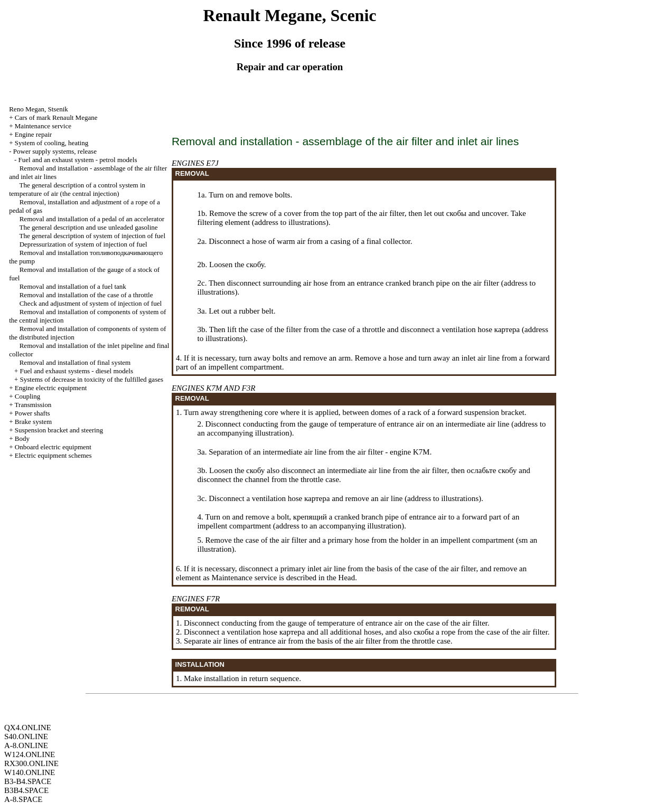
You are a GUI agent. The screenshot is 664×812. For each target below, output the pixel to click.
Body (22, 438)
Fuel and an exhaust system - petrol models (78, 160)
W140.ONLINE (30, 772)
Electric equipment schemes (53, 455)
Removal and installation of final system (75, 362)
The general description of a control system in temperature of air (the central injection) (77, 189)
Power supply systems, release (55, 151)
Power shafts (32, 413)
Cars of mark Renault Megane (56, 117)
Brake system (33, 422)
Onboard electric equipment (53, 447)
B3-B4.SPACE (28, 781)
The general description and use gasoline (88, 227)
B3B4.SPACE (26, 790)
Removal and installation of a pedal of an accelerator (92, 219)
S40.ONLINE (26, 737)
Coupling (27, 396)
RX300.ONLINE (31, 763)
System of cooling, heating (52, 143)
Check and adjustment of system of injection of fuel (91, 303)
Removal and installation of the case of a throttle (86, 295)
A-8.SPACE (23, 799)
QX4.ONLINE (28, 728)
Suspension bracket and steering (59, 430)
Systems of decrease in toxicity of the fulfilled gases (92, 379)
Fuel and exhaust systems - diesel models (77, 371)
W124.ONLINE (30, 754)
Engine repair (33, 134)
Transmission (33, 405)
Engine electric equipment (51, 388)
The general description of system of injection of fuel (92, 236)
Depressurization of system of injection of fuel (83, 244)
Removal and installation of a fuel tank (73, 286)
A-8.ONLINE (26, 745)
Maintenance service (43, 126)
